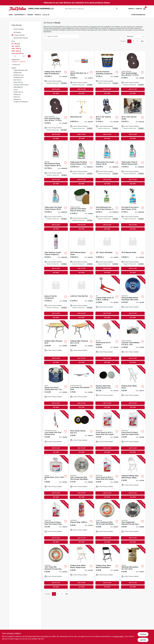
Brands (30, 15)
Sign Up (139, 9)
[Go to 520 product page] (82, 254)
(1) (18, 87)
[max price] (23, 56)
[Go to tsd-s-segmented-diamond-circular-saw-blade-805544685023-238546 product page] (133, 522)
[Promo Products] (12, 29)
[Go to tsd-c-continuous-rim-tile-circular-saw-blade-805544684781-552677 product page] (107, 522)
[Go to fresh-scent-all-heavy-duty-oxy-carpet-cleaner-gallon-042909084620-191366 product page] (107, 433)
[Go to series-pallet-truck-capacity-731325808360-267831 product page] (107, 298)
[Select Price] (29, 56)
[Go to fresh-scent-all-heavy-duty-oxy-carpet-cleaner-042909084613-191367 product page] (107, 477)
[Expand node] (12, 64)
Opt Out (143, 640)
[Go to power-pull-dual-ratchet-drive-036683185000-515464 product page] (56, 433)
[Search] (117, 9)
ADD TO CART (56, 89)
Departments (19, 15)
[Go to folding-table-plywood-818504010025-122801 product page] (82, 343)
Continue (143, 634)
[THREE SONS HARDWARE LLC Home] (18, 9)
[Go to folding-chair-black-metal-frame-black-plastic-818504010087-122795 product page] (107, 567)
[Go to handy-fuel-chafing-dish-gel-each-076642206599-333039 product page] (56, 388)
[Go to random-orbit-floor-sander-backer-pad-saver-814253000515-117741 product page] (107, 388)
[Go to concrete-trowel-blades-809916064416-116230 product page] (133, 343)
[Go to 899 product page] (107, 209)
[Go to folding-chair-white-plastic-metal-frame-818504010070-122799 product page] (82, 567)
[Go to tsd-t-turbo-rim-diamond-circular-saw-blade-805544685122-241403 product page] (56, 567)
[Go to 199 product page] (107, 254)
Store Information (138, 15)
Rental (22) (16, 65)
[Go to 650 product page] (82, 119)
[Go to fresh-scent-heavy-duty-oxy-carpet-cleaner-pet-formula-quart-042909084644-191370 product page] (56, 522)
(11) (19, 75)
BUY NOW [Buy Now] (56, 93)
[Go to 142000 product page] (107, 119)
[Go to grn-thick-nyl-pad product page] (82, 298)
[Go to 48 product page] (133, 254)
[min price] (15, 56)
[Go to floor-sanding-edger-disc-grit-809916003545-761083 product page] (56, 119)
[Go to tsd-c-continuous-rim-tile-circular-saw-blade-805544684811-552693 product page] (82, 477)
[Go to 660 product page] (133, 119)
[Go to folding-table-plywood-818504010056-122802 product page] (56, 343)
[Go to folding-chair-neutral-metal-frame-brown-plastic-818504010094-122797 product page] (56, 74)
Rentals (38, 15)
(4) (17, 80)
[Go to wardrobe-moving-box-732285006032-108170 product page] (133, 567)
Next (142, 41)
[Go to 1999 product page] (133, 164)
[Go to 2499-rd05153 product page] (82, 164)
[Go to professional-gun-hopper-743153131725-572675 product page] (107, 343)
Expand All (23, 62)
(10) (18, 77)
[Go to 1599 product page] (56, 209)
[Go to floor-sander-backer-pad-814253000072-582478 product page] (82, 433)
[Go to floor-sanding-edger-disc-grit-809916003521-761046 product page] (133, 74)
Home (11, 15)
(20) (18, 73)
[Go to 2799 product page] (56, 164)
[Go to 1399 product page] (82, 209)
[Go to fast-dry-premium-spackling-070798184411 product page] (107, 74)
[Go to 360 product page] (56, 298)
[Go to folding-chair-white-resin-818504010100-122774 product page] (133, 388)
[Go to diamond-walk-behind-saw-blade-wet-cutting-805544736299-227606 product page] (133, 298)
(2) (21, 85)
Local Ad (46, 15)
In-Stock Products (19, 35)
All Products (17, 32)
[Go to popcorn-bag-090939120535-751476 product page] (82, 522)
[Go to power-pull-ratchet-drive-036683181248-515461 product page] (82, 388)
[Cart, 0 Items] (144, 9)
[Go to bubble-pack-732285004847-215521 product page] (56, 477)
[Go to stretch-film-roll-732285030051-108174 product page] (82, 74)
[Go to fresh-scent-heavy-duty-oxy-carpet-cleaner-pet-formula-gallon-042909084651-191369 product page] (133, 433)
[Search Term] (91, 9)
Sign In (131, 9)
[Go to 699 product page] (56, 254)
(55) (21, 70)
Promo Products (19, 29)
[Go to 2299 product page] (107, 164)
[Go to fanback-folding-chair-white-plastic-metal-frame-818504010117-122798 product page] (133, 477)
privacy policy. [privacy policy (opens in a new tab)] (119, 636)
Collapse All (15, 62)
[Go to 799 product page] (133, 209)
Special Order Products (21, 38)
